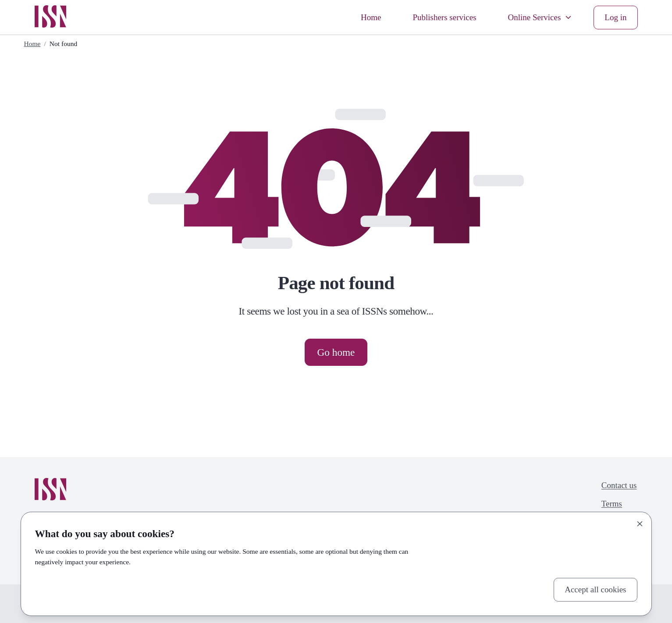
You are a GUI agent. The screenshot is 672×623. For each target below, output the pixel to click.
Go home (336, 352)
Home (371, 17)
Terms (612, 504)
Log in (615, 17)
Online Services (540, 17)
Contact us (619, 485)
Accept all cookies (595, 589)
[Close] (640, 524)
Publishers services (444, 17)
